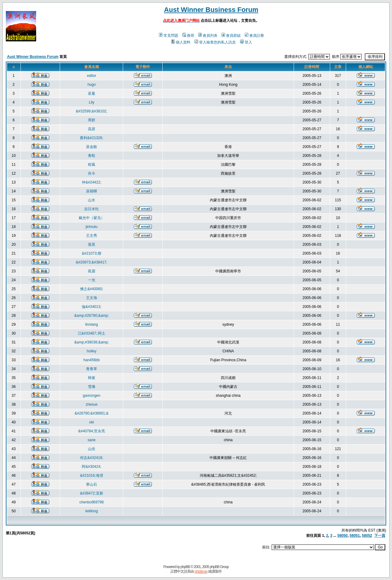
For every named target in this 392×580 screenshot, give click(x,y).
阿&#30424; (91, 467)
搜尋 (188, 36)
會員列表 (208, 36)
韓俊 (92, 378)
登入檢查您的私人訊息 (215, 42)
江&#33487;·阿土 (92, 333)
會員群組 (231, 36)
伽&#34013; (91, 307)
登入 (246, 42)
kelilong (92, 511)
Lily (92, 102)
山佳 (92, 449)
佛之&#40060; (91, 289)
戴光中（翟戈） (92, 218)
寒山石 (92, 484)
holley (91, 351)
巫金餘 (92, 147)
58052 (367, 536)
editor (92, 76)
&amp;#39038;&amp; (92, 342)
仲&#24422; (91, 182)
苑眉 (92, 271)
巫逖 (92, 93)
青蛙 (92, 156)
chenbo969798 (91, 502)
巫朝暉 (92, 191)
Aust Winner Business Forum (211, 10)
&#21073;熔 (91, 253)
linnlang (91, 324)
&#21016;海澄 (91, 476)
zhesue (92, 404)
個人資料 (181, 42)
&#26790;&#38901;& (92, 413)
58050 (343, 536)
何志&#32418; (91, 458)
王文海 (92, 298)
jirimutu (92, 227)
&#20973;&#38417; (92, 262)
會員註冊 (254, 36)
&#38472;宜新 (91, 493)
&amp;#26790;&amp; (92, 316)
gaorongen (91, 396)
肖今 (92, 173)
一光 (92, 280)
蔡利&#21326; (91, 138)
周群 (92, 120)
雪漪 (92, 387)
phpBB (185, 567)
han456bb (91, 360)
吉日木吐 (92, 209)
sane (92, 440)
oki (91, 422)
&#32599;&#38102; (92, 111)
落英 (92, 245)
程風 (92, 165)
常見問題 (169, 36)
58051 (355, 536)
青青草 (92, 369)
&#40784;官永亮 (91, 431)
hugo (92, 85)
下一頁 (380, 536)
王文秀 (92, 236)
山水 (92, 200)
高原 (92, 129)
